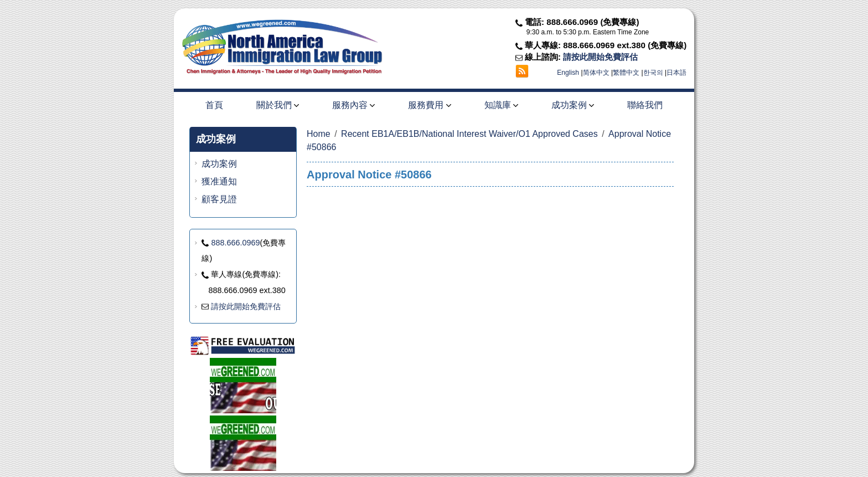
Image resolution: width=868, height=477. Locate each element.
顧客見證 (219, 199)
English (568, 73)
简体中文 (596, 73)
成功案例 (573, 105)
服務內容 (353, 105)
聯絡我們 (645, 105)
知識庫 (501, 105)
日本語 (676, 73)
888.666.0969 (235, 243)
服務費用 (429, 105)
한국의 (653, 73)
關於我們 (278, 105)
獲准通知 (219, 181)
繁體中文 (626, 73)
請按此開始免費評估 (600, 57)
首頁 (214, 105)
